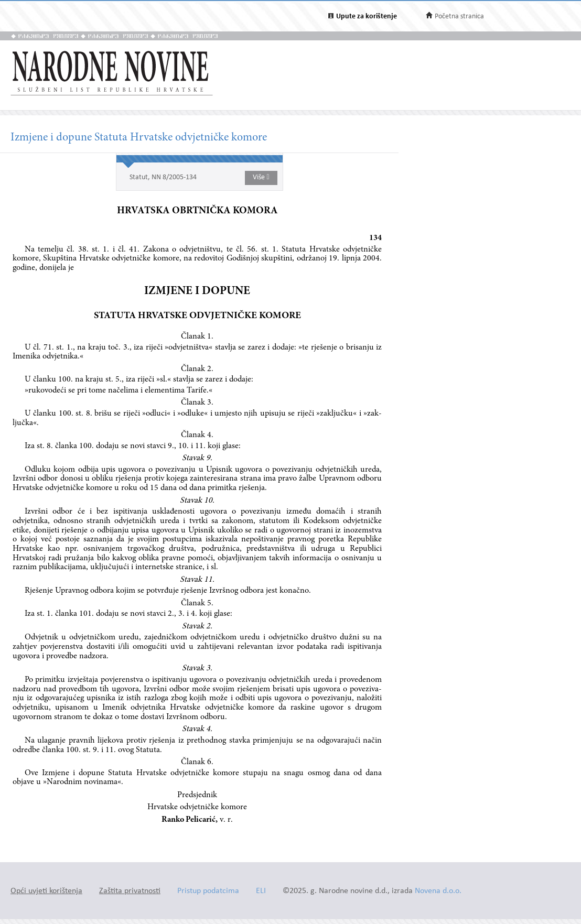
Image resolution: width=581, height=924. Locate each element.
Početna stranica (459, 17)
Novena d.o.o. (438, 891)
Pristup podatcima (208, 891)
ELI (261, 891)
